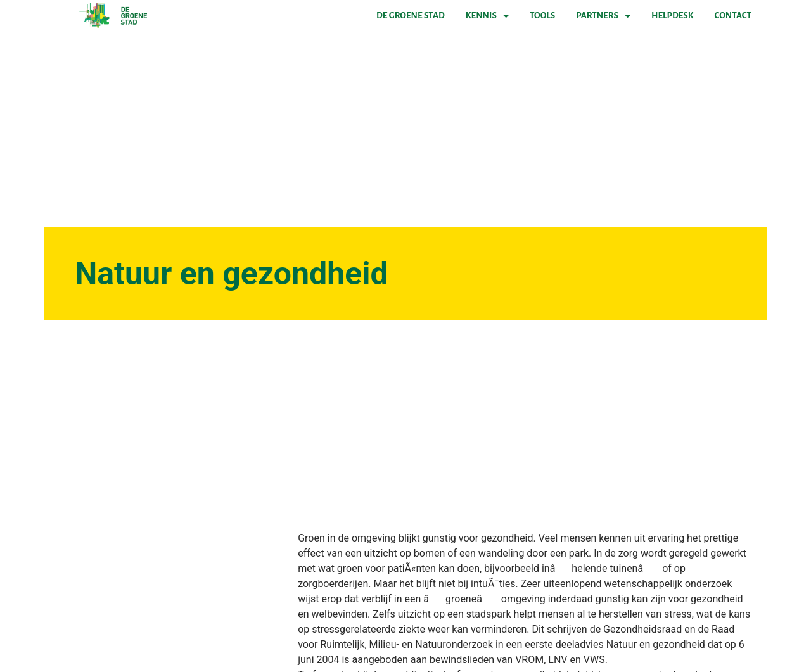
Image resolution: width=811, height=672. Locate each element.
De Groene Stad (411, 16)
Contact (733, 16)
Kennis (487, 16)
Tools (542, 16)
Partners (603, 16)
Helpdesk (672, 16)
